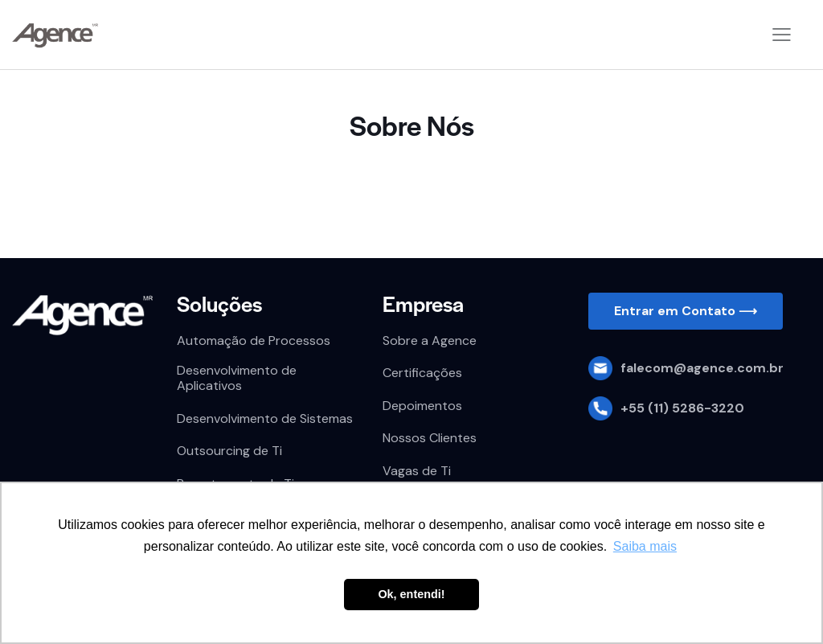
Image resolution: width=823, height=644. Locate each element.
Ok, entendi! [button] (411, 594)
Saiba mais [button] (645, 546)
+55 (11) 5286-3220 (682, 408)
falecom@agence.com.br (702, 368)
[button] (686, 311)
